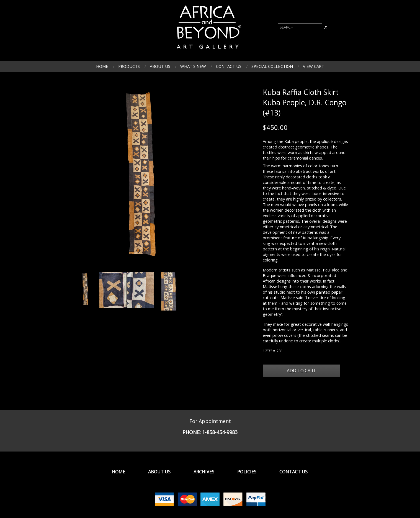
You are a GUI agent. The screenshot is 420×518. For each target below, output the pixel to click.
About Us (160, 66)
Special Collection (272, 66)
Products (129, 66)
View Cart (314, 66)
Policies (247, 472)
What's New (193, 66)
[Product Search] (300, 27)
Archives (204, 472)
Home (102, 66)
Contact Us (229, 66)
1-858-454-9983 (220, 432)
